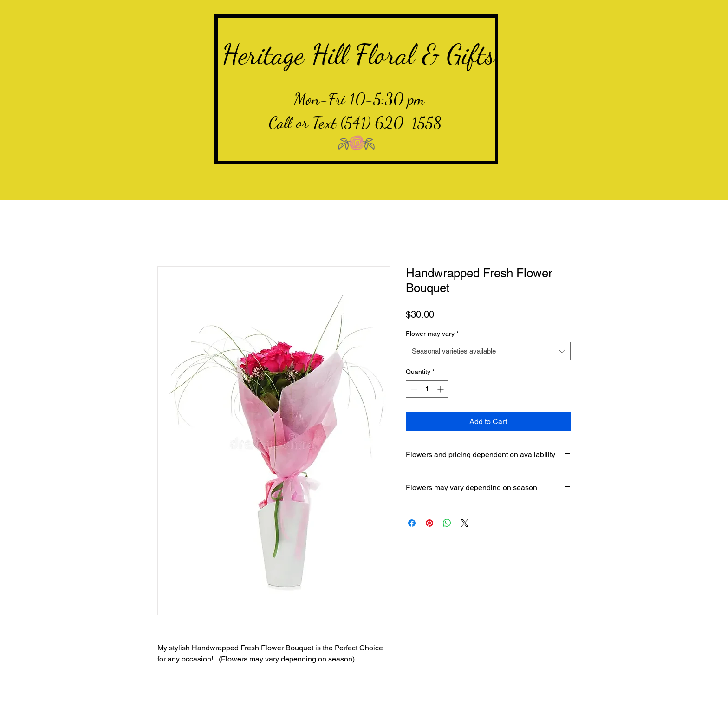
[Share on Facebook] (412, 523)
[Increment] (441, 389)
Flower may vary (432, 334)
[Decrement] (413, 389)
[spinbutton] (427, 389)
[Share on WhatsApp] (447, 523)
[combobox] (488, 351)
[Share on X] (465, 523)
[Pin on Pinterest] (429, 523)
